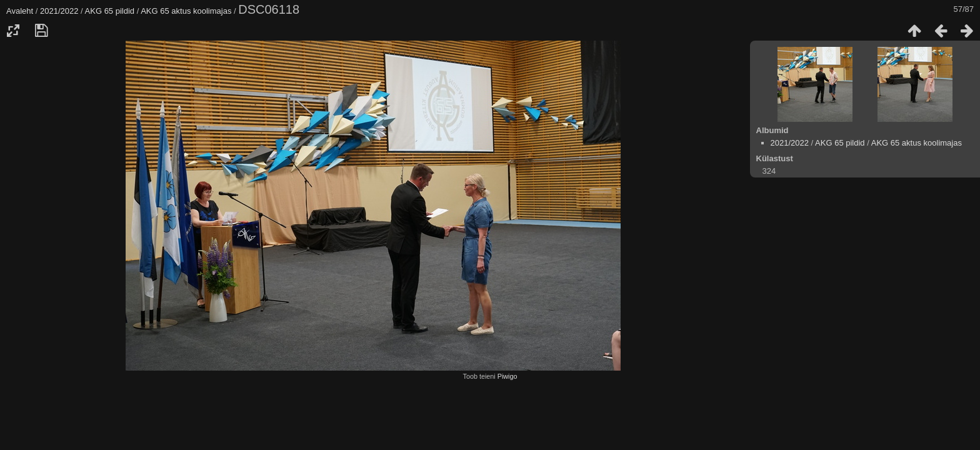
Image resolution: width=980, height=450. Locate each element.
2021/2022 (59, 11)
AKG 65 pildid (110, 11)
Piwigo (507, 376)
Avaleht (20, 11)
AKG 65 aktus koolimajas (186, 11)
